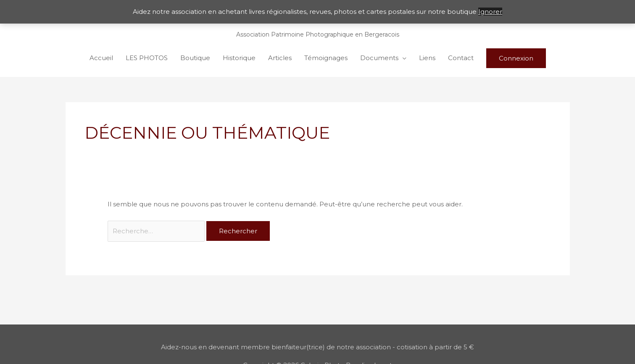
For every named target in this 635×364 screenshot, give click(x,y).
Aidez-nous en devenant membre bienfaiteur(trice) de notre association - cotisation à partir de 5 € (317, 347)
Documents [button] (379, 58)
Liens (427, 58)
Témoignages (326, 58)
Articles (280, 58)
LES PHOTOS (147, 58)
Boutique (195, 58)
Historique (239, 58)
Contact (461, 58)
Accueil (101, 58)
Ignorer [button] (490, 12)
